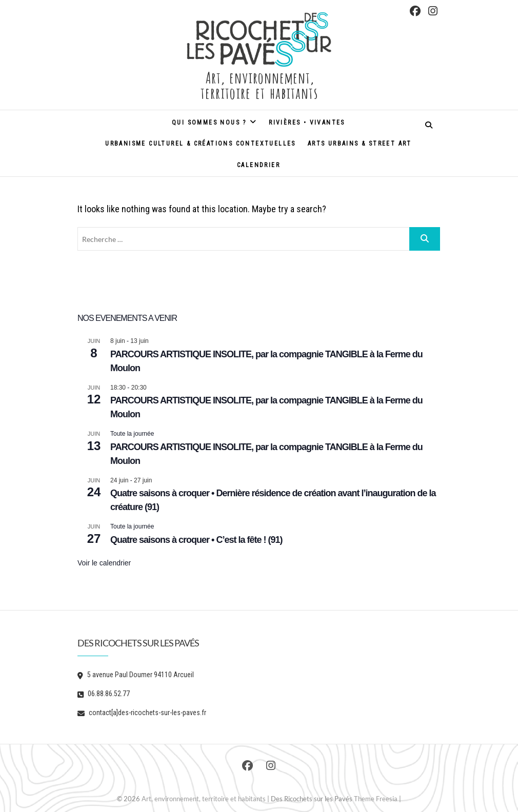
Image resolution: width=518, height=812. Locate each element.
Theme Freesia (376, 799)
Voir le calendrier (104, 563)
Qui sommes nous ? (209, 123)
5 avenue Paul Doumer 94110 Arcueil (136, 675)
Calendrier (258, 165)
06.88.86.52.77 (104, 694)
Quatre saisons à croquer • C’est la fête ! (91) (196, 540)
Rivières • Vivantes (307, 123)
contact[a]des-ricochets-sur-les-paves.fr (142, 713)
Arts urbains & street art (360, 144)
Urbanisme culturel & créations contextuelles (201, 144)
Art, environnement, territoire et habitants (259, 84)
